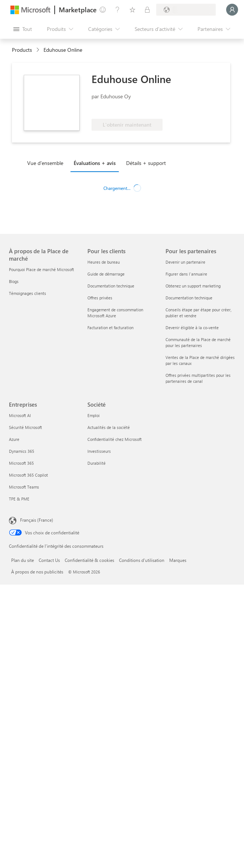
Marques (178, 560)
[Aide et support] (118, 10)
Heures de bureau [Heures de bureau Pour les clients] (104, 262)
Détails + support (146, 163)
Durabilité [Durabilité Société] (97, 463)
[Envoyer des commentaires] (103, 10)
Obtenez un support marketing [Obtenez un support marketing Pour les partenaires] (193, 286)
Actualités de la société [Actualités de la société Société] (109, 427)
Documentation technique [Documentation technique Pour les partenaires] (189, 298)
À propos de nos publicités (37, 572)
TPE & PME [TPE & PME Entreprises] (19, 499)
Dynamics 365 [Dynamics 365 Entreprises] (22, 451)
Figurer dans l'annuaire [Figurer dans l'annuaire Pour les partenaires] (186, 274)
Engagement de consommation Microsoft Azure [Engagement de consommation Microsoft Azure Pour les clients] (115, 313)
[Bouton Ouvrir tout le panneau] (23, 29)
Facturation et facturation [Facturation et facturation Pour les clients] (110, 328)
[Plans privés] (147, 10)
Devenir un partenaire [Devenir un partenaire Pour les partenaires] (185, 262)
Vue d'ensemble (45, 163)
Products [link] (22, 50)
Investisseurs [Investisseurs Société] (99, 451)
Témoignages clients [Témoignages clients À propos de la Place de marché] (28, 293)
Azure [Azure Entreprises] (14, 439)
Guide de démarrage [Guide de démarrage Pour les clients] (106, 274)
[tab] (47, 163)
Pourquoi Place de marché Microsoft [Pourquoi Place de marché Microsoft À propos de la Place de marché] (41, 269)
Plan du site (23, 560)
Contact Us (49, 560)
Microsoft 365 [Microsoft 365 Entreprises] (21, 463)
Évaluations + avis (95, 163)
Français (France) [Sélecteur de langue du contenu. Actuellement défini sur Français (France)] (37, 520)
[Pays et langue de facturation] (186, 10)
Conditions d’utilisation (142, 560)
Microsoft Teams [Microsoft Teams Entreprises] (24, 487)
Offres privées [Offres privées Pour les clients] (100, 298)
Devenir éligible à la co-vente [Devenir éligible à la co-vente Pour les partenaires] (192, 328)
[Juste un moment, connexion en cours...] (232, 10)
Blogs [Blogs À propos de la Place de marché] (14, 281)
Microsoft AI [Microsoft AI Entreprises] (20, 415)
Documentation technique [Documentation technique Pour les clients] (111, 286)
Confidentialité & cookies (89, 560)
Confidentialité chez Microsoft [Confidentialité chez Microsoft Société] (115, 439)
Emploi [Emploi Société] (94, 415)
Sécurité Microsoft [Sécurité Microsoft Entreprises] (25, 427)
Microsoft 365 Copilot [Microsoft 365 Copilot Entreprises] (28, 475)
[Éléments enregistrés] (132, 10)
